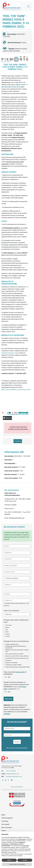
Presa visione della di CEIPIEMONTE (15, 673)
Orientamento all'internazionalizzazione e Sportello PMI (16, 647)
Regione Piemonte (17, 795)
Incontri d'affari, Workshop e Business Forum (17, 658)
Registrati (8, 699)
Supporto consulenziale (11, 663)
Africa (7, 632)
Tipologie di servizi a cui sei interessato (16, 641)
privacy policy (20, 672)
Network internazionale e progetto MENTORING (18, 667)
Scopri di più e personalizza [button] (17, 864)
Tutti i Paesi (8, 625)
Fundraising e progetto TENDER (13, 665)
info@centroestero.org (12, 774)
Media (3, 815)
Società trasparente (7, 818)
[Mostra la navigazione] (29, 6)
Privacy (4, 831)
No (9, 677)
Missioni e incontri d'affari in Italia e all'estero (17, 656)
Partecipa (18, 441)
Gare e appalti (5, 824)
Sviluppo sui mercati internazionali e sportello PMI (17, 651)
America (8, 634)
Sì (6, 677)
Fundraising (5, 821)
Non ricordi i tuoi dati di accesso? (17, 748)
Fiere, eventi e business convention (14, 654)
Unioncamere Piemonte (17, 804)
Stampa (7, 418)
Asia (7, 630)
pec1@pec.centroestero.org (14, 777)
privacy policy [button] (22, 839)
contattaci (7, 714)
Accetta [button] (25, 860)
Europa (7, 627)
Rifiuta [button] (9, 860)
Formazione (8, 660)
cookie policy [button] (26, 846)
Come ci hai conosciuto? (11, 611)
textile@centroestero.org (9, 353)
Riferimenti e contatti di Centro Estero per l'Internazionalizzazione (15, 760)
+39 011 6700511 (11, 771)
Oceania (8, 636)
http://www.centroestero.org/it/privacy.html (16, 390)
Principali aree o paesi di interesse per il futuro (16, 621)
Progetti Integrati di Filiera (12, 644)
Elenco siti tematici (7, 827)
